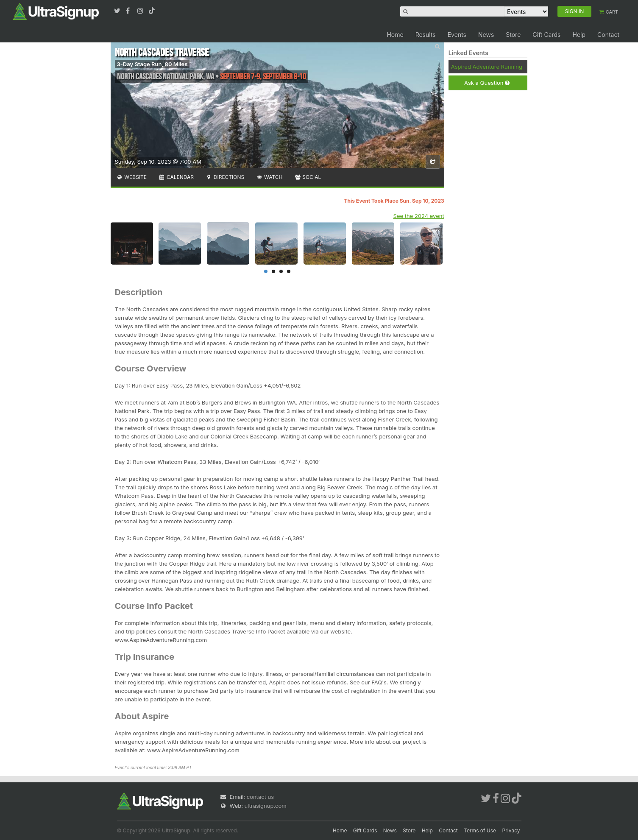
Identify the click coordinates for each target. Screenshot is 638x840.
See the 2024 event (419, 216)
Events (457, 35)
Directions (225, 177)
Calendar (176, 177)
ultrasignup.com (266, 806)
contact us (260, 797)
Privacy (511, 830)
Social (308, 177)
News (486, 35)
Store (513, 35)
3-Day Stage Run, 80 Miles (152, 64)
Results (426, 35)
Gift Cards (546, 35)
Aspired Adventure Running (487, 67)
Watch (269, 177)
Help (579, 35)
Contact (608, 35)
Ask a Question (487, 83)
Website (132, 177)
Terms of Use (480, 830)
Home (395, 35)
